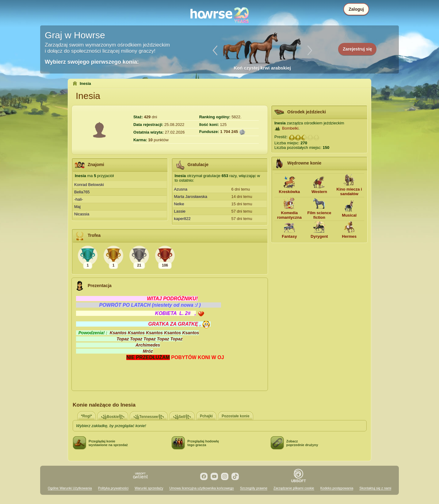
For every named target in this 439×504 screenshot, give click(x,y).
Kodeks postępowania (337, 488)
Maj (77, 207)
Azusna (181, 189)
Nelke (179, 204)
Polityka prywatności (113, 488)
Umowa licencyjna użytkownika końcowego (201, 488)
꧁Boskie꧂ (113, 417)
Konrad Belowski (89, 185)
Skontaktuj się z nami (375, 488)
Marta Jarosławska (191, 197)
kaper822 (182, 219)
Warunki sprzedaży (149, 488)
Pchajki (206, 416)
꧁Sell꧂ (182, 417)
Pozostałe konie (236, 416)
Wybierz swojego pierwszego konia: (92, 62)
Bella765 (82, 192)
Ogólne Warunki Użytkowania (70, 488)
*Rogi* (86, 416)
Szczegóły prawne (254, 488)
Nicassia (82, 214)
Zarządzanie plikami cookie (294, 488)
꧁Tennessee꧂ (149, 417)
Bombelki (290, 128)
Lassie (180, 211)
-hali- (79, 199)
